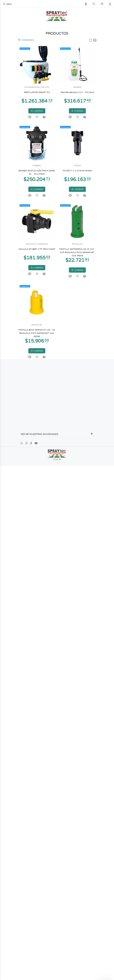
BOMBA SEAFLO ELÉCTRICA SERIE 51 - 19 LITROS (57, 371)
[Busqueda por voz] (86, 4)
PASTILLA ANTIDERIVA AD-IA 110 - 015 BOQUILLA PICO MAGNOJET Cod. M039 (57, 729)
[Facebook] (31, 958)
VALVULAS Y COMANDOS (57, 603)
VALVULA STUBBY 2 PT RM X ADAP (57, 609)
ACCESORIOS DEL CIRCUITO (57, 128)
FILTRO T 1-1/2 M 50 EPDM (57, 490)
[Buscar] (94, 4)
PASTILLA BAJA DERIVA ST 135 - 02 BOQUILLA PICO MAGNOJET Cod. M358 (57, 848)
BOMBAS (57, 247)
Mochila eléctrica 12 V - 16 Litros (57, 252)
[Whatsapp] (22, 958)
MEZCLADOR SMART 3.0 (57, 133)
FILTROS (57, 485)
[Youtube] (36, 958)
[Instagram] (26, 958)
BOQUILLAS (57, 722)
